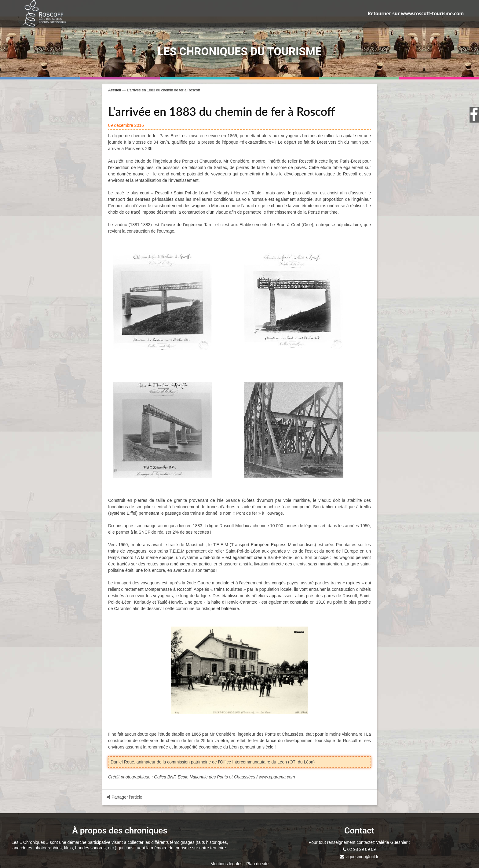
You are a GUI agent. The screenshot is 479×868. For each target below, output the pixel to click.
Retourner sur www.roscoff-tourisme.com (416, 13)
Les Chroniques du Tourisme (240, 52)
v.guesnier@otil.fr (361, 857)
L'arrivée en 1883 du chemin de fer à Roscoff (163, 90)
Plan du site (257, 864)
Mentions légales (227, 864)
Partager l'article (116, 797)
